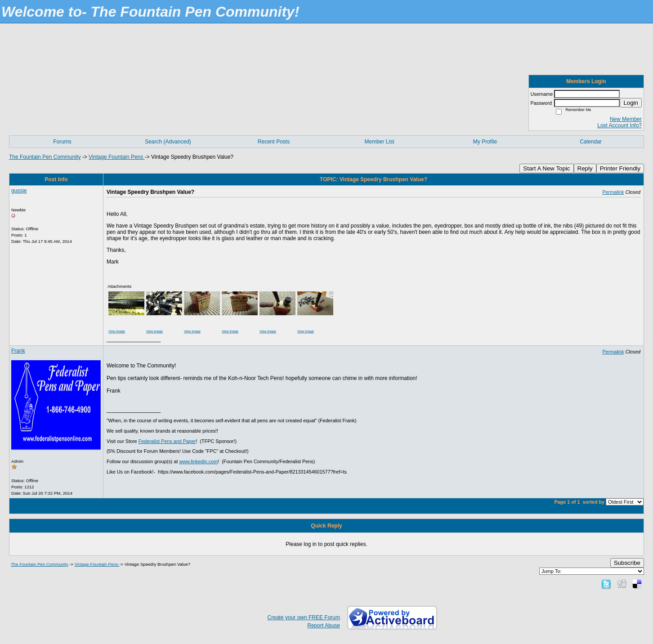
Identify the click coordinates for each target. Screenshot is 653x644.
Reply (585, 168)
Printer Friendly (620, 168)
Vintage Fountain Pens (117, 157)
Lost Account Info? (619, 125)
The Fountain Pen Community (45, 157)
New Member (626, 119)
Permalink (613, 192)
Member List (379, 142)
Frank (18, 351)
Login (631, 103)
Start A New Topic (546, 168)
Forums (62, 142)
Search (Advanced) (168, 142)
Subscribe (627, 563)
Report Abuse (324, 626)
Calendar (591, 142)
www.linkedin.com (198, 461)
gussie (19, 191)
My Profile (485, 142)
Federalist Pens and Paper (167, 441)
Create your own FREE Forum (304, 617)
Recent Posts (274, 142)
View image (117, 331)
